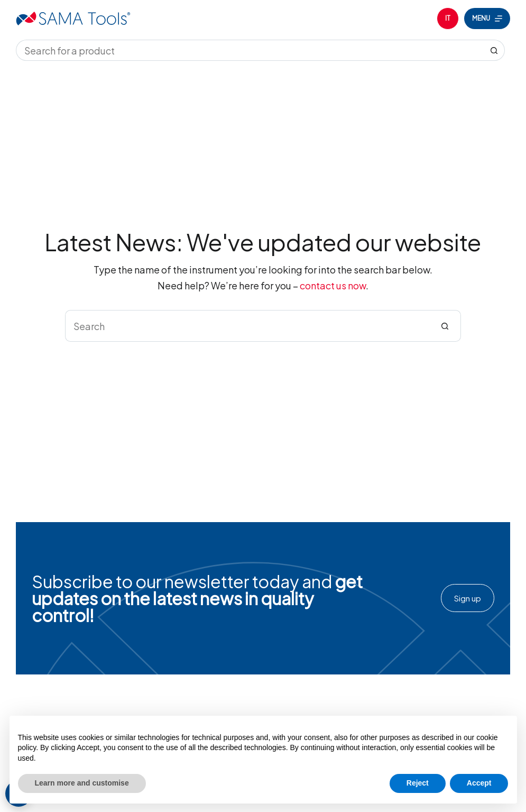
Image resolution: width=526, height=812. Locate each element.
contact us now (333, 285)
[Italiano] (448, 19)
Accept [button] (479, 783)
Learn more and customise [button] (82, 783)
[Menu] (487, 19)
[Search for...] (250, 50)
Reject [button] (418, 783)
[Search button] (494, 50)
